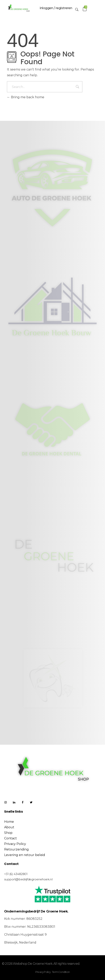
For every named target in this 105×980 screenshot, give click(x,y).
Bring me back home (26, 97)
